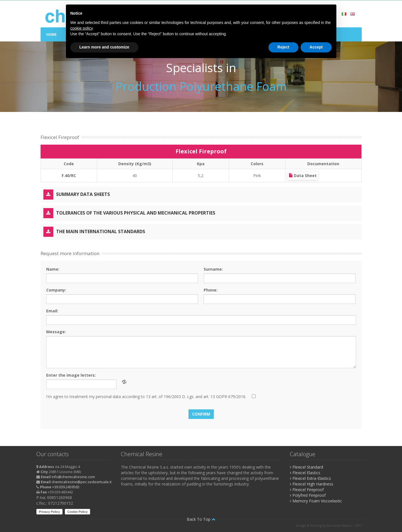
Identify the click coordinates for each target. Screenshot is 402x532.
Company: (56, 290)
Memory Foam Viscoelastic (316, 501)
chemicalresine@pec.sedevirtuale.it (82, 482)
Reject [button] (283, 47)
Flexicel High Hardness (312, 484)
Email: (52, 311)
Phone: (211, 290)
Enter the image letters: (71, 375)
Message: (56, 332)
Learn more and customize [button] (104, 47)
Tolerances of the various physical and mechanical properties (129, 213)
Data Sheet (303, 176)
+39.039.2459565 (66, 487)
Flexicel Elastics (305, 473)
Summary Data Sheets (77, 195)
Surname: (213, 269)
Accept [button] (316, 47)
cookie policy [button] (82, 28)
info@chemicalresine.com (73, 477)
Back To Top (201, 519)
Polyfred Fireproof (308, 495)
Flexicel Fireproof (307, 490)
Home (51, 35)
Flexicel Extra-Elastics (310, 478)
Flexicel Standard (307, 467)
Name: (53, 269)
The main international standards (94, 232)
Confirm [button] (201, 414)
